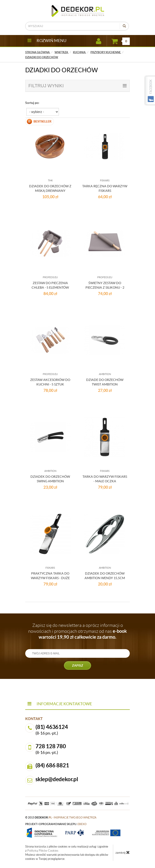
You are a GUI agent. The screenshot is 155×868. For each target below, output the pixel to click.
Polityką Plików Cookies (43, 851)
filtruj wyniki (77, 86)
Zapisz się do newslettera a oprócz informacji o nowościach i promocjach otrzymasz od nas (77, 631)
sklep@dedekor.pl (57, 779)
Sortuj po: (32, 103)
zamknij (123, 852)
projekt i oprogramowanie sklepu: (56, 824)
